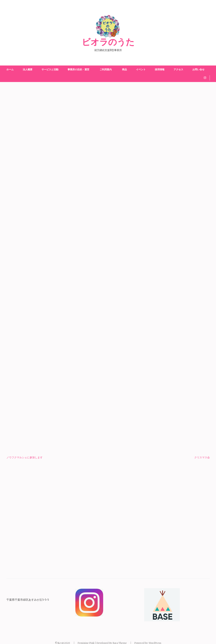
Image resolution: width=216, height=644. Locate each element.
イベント (141, 69)
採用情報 (160, 69)
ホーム (10, 69)
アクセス (178, 69)
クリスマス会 (202, 457)
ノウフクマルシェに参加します (24, 457)
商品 (124, 69)
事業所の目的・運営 (78, 69)
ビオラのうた (108, 42)
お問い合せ (198, 69)
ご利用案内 (106, 69)
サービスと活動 (50, 69)
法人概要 (28, 69)
